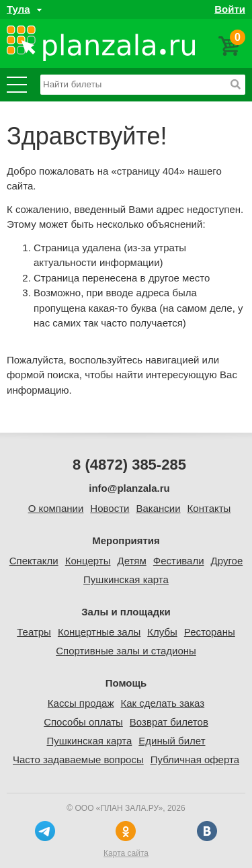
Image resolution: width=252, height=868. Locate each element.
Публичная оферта (195, 759)
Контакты (209, 508)
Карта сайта (126, 853)
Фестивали (179, 561)
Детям (131, 561)
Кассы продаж (81, 703)
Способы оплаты (83, 722)
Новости (110, 508)
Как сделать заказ (162, 703)
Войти (230, 9)
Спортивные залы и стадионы (126, 651)
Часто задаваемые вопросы (78, 759)
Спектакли (34, 561)
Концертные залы (99, 632)
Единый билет (172, 741)
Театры (34, 632)
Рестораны (210, 632)
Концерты (88, 561)
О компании (56, 508)
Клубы (162, 632)
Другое (227, 561)
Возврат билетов (169, 722)
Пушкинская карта (126, 579)
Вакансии (158, 508)
